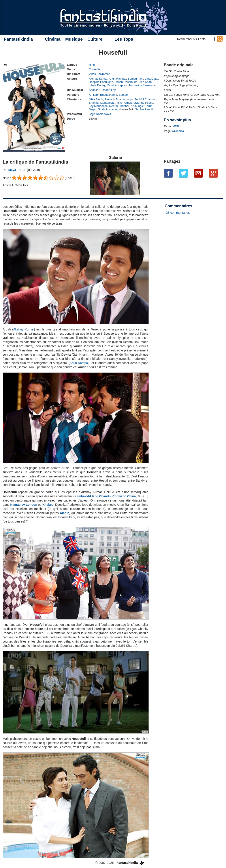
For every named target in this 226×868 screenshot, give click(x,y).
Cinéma (53, 39)
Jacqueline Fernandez (143, 85)
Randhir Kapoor (117, 85)
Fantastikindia (18, 39)
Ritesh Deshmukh (126, 82)
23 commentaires (178, 213)
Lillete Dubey (97, 85)
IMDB (175, 126)
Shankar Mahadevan (102, 103)
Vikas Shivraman (100, 74)
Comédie (95, 69)
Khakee (48, 505)
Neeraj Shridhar (119, 106)
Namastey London (24, 505)
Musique (74, 39)
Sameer (124, 95)
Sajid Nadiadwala (100, 114)
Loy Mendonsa (98, 106)
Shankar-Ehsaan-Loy (102, 90)
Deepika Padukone (101, 82)
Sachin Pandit (144, 109)
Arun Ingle (137, 106)
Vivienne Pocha (143, 103)
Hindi (92, 65)
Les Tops (124, 39)
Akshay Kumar (98, 79)
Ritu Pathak (124, 103)
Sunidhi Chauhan (145, 99)
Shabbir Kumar (107, 109)
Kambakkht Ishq (86, 496)
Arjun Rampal (118, 79)
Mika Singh (96, 99)
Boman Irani (136, 79)
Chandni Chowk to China (117, 496)
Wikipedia (178, 131)
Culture (95, 39)
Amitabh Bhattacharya (103, 95)
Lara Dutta (152, 79)
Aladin (65, 513)
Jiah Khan (145, 82)
